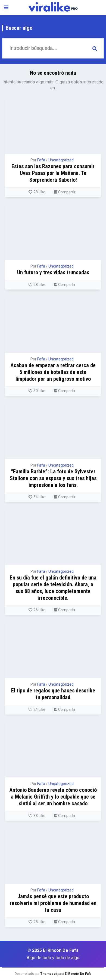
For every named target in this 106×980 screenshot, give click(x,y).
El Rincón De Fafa (78, 974)
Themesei (48, 974)
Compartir (65, 192)
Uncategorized (61, 160)
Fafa (41, 160)
